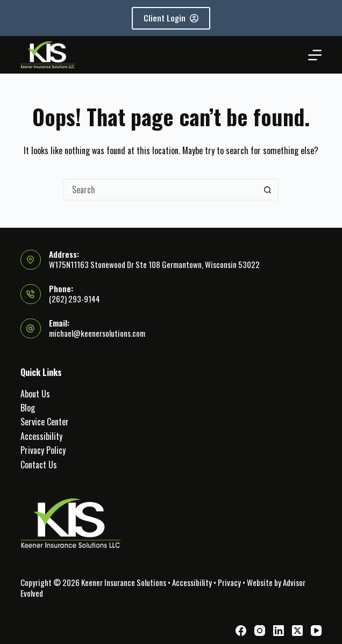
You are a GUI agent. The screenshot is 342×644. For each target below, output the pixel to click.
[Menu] (315, 55)
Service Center (45, 422)
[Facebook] (241, 631)
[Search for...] (160, 190)
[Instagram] (260, 631)
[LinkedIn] (279, 631)
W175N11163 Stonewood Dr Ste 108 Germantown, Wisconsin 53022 (154, 264)
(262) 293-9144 (74, 299)
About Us (35, 394)
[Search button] (268, 190)
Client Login (171, 18)
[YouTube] (316, 631)
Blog (28, 408)
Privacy (229, 582)
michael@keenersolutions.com (97, 333)
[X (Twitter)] (297, 631)
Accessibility (41, 436)
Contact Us (39, 465)
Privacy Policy (43, 450)
